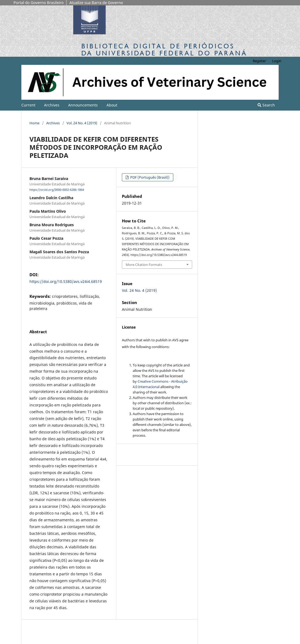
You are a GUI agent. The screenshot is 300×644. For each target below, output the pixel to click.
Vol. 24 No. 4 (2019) (82, 123)
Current (28, 105)
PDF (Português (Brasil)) (149, 177)
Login (277, 61)
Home (34, 123)
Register (259, 61)
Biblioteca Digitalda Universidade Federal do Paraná (164, 50)
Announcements (83, 105)
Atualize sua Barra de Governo (96, 3)
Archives (52, 105)
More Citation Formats (144, 265)
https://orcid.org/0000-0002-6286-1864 (57, 190)
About (112, 105)
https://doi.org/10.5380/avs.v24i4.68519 (66, 281)
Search (266, 105)
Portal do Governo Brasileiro (39, 3)
